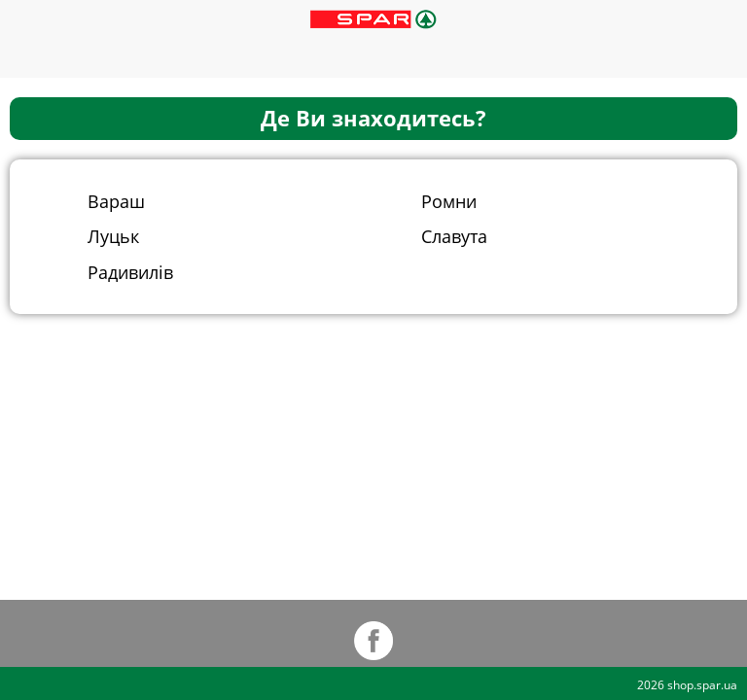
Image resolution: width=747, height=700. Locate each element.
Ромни (449, 201)
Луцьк (113, 236)
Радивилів (130, 272)
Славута (454, 236)
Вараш (116, 201)
